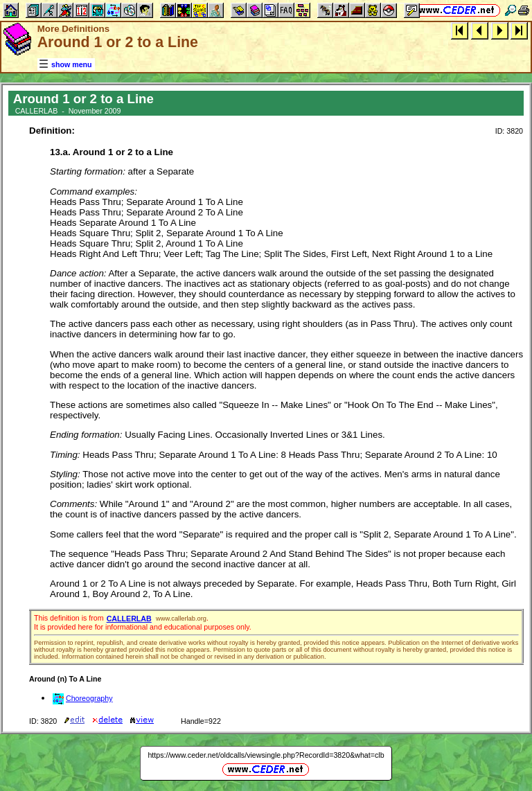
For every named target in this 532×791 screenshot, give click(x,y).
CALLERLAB (129, 619)
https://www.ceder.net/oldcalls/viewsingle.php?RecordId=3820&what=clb (266, 755)
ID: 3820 (509, 131)
